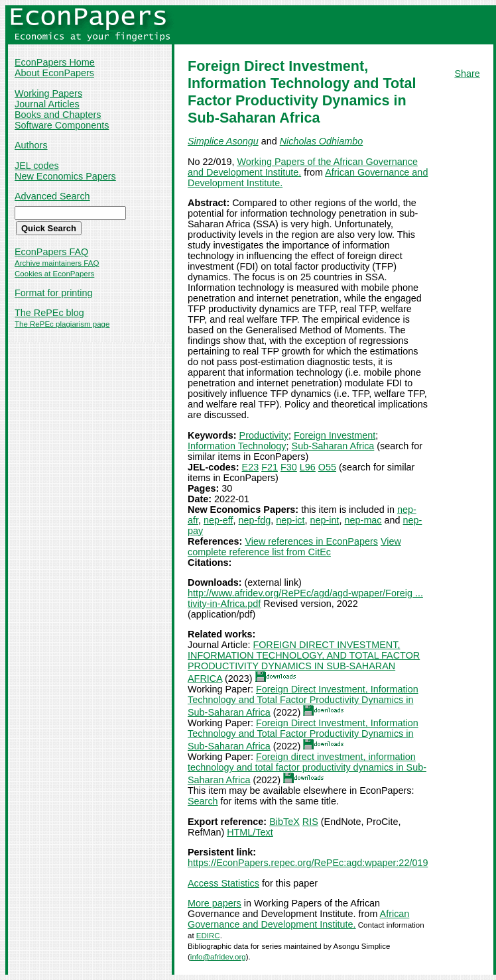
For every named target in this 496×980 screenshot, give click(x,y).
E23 (251, 467)
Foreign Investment (335, 435)
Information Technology (237, 446)
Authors (31, 145)
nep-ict (290, 520)
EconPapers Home (55, 62)
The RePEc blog (49, 313)
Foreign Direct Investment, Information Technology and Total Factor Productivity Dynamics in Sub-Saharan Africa (303, 701)
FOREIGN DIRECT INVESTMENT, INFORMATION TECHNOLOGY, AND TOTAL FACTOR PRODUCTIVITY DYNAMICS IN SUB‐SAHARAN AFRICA (304, 662)
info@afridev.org (218, 957)
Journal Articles (47, 104)
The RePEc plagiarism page (62, 324)
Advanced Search (52, 196)
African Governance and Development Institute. (298, 919)
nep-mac (363, 520)
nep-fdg (255, 520)
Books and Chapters (58, 115)
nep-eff (218, 520)
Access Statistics (223, 883)
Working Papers (48, 93)
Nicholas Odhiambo (322, 141)
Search (203, 801)
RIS (310, 822)
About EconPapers (54, 73)
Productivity (264, 435)
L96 (308, 467)
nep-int (325, 520)
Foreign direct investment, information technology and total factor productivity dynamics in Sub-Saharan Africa (307, 768)
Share (467, 74)
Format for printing (54, 293)
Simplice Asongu (223, 141)
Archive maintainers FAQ (57, 263)
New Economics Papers (65, 176)
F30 (289, 467)
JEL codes (37, 166)
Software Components (62, 125)
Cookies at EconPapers (54, 274)
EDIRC (208, 936)
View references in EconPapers (311, 541)
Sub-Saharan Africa (333, 446)
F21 (270, 467)
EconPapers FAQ (51, 252)
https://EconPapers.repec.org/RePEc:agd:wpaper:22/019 (308, 863)
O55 (327, 467)
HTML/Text (250, 832)
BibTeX (284, 822)
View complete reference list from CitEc (294, 547)
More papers (215, 903)
